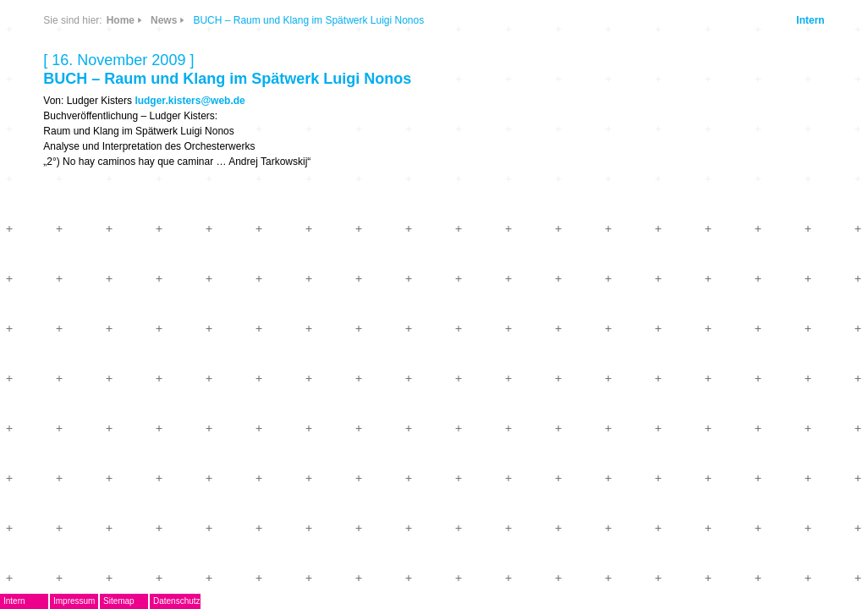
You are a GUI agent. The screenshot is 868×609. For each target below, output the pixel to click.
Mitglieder (97, 342)
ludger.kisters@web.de (455, 101)
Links (179, 121)
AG (77, 217)
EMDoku (92, 192)
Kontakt (91, 367)
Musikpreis (100, 242)
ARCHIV (91, 317)
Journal (90, 292)
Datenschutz (237, 601)
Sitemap (179, 601)
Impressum (134, 601)
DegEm (108, 63)
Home (385, 20)
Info (224, 121)
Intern (793, 20)
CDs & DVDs (231, 65)
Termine (91, 267)
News (179, 71)
